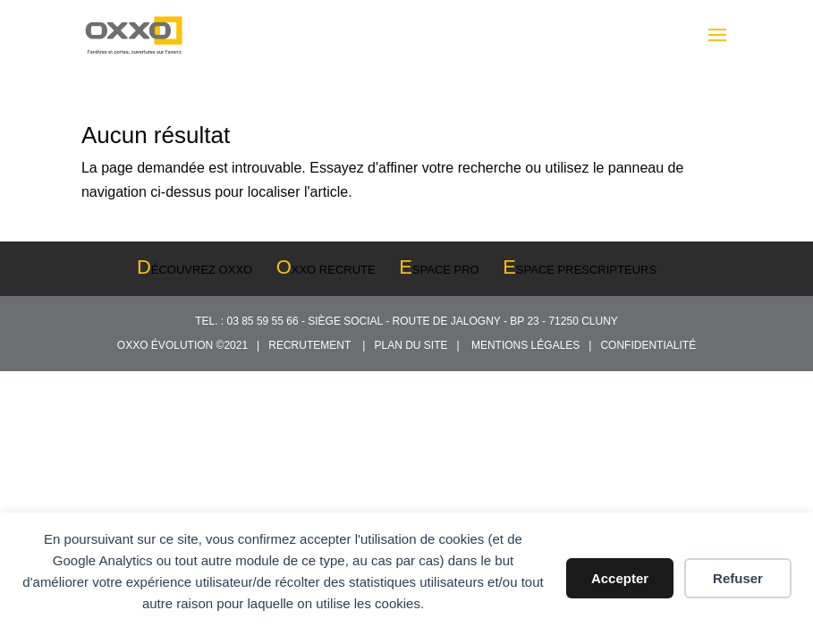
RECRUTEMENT (312, 345)
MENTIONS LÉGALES (529, 345)
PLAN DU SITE (414, 345)
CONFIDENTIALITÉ (648, 345)
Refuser (738, 578)
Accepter (620, 578)
